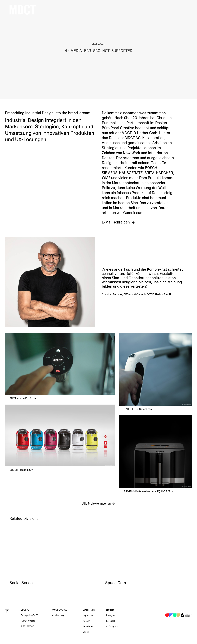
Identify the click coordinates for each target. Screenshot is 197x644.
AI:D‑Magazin (112, 626)
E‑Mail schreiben (116, 222)
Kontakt (87, 621)
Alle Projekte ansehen (97, 504)
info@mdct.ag (58, 615)
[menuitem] (95, 632)
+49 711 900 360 (60, 610)
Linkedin (110, 610)
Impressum (88, 615)
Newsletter (88, 626)
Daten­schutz (89, 610)
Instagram (111, 615)
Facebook (111, 621)
